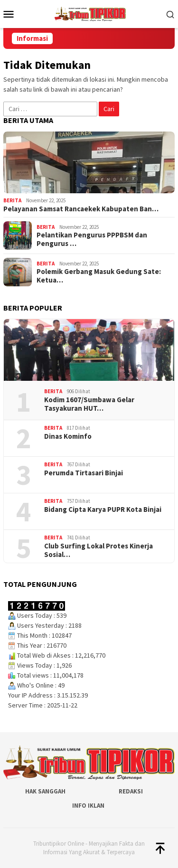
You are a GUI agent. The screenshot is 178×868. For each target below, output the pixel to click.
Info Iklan (88, 806)
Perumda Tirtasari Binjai (84, 473)
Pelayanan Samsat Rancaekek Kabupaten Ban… (81, 209)
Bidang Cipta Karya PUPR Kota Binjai (103, 509)
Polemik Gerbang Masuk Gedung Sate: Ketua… (99, 276)
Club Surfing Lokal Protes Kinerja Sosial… (98, 550)
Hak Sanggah (45, 791)
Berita (12, 200)
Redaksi (131, 791)
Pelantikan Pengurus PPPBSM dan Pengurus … (92, 239)
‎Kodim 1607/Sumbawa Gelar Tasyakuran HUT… (89, 404)
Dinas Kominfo (68, 436)
